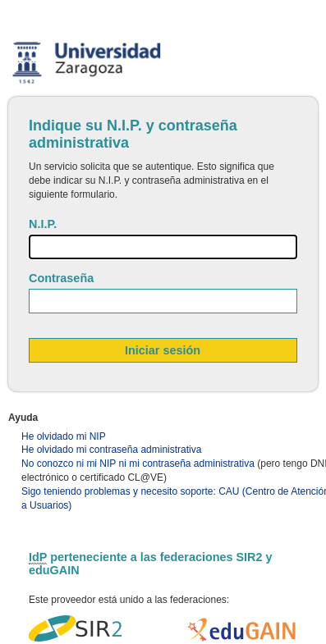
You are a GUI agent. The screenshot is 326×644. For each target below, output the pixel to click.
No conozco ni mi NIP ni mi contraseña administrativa (138, 464)
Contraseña (61, 278)
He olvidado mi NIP (64, 436)
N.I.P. (43, 224)
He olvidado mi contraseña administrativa (111, 450)
